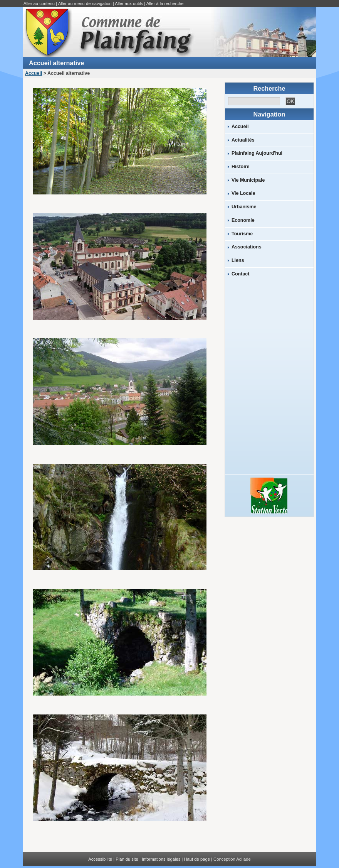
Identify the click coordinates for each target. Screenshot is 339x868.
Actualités (243, 140)
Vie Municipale (248, 180)
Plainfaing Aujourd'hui (257, 153)
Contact (240, 274)
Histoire (240, 167)
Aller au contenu (39, 3)
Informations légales (161, 859)
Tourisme (242, 234)
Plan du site (127, 859)
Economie (243, 220)
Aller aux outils (129, 3)
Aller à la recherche (165, 3)
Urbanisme (244, 207)
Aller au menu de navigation (85, 3)
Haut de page (197, 859)
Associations (247, 247)
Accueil (34, 73)
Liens (238, 260)
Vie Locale (243, 193)
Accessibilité (100, 859)
